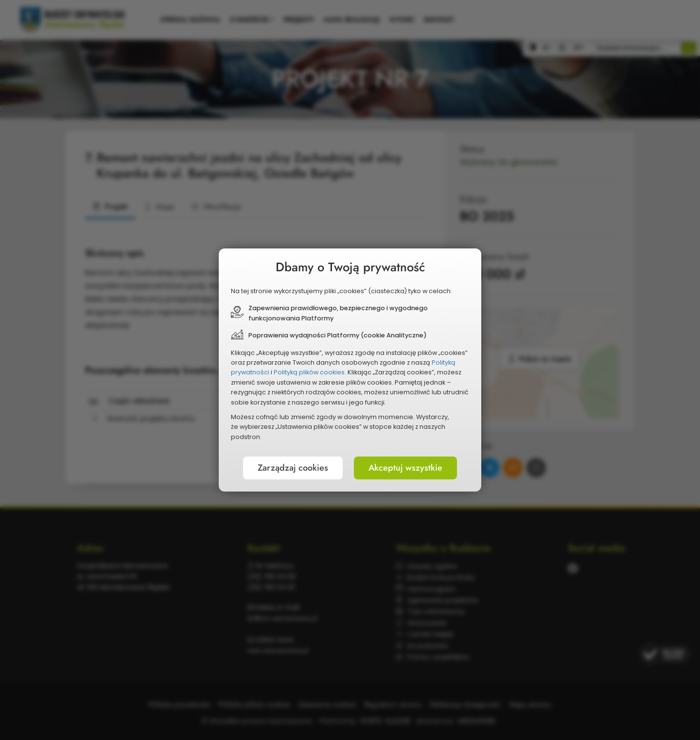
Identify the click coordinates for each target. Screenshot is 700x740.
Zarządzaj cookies (293, 468)
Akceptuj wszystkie (405, 468)
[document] (350, 370)
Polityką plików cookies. (310, 372)
